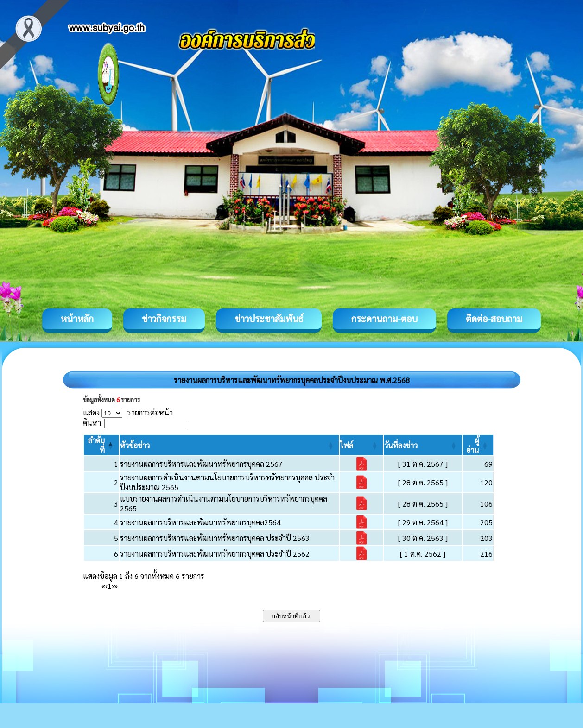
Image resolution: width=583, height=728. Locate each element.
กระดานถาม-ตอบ (384, 319)
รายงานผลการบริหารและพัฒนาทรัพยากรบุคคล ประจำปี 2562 (215, 554)
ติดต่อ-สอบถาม (494, 319)
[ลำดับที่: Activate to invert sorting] (101, 445)
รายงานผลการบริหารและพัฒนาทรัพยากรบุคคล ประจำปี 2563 (215, 538)
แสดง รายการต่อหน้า (128, 412)
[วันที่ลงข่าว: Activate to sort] (423, 445)
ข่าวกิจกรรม (164, 319)
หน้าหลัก (77, 319)
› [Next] (113, 586)
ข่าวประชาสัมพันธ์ (269, 319)
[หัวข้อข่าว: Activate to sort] (229, 445)
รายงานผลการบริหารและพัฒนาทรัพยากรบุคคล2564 (200, 522)
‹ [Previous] (106, 586)
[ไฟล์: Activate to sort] (361, 445)
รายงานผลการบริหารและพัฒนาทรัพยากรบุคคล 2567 (201, 464)
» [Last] (116, 586)
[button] (135, 445)
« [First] (103, 586)
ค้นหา (92, 423)
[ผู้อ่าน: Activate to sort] (478, 445)
